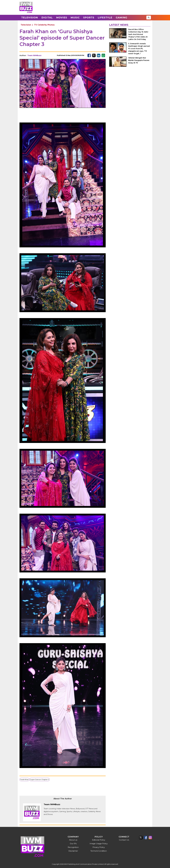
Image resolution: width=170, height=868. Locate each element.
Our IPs (73, 844)
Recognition (73, 847)
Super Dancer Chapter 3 (40, 780)
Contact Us (124, 840)
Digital (47, 18)
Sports (89, 18)
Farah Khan (24, 780)
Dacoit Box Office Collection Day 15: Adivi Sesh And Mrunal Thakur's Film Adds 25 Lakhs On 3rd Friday (138, 34)
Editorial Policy (99, 840)
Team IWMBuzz (34, 55)
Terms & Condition (99, 851)
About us (73, 840)
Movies (62, 18)
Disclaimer (73, 851)
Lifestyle (105, 18)
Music (75, 18)
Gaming (122, 18)
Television (30, 18)
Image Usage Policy (99, 844)
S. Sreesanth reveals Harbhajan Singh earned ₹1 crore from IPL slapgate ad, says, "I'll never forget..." (139, 49)
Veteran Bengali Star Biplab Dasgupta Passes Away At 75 (139, 60)
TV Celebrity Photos (44, 25)
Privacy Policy (99, 847)
